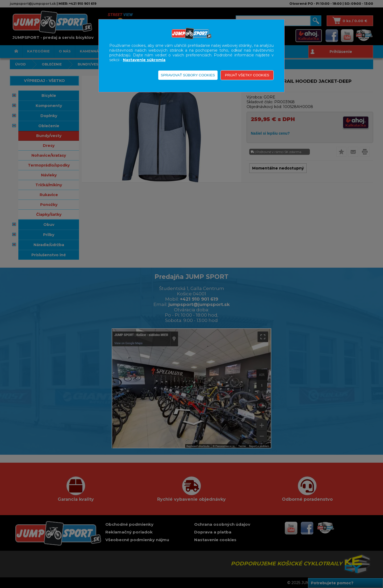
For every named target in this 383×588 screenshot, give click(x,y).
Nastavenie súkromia (144, 60)
